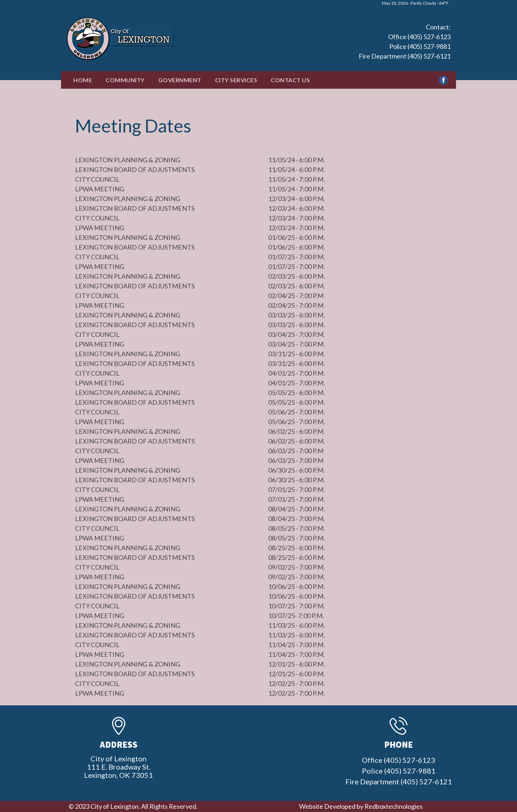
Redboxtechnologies (393, 806)
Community (125, 80)
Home (83, 80)
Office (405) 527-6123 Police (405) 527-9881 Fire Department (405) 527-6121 (405, 46)
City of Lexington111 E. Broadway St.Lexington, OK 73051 (118, 767)
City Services (236, 80)
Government (180, 80)
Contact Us (290, 80)
